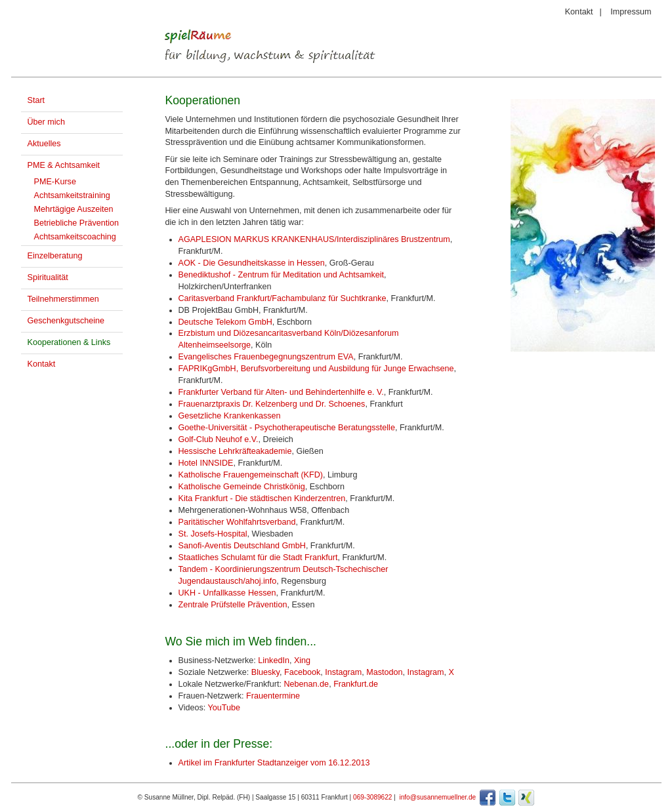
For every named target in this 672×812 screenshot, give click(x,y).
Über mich (46, 122)
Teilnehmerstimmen (63, 299)
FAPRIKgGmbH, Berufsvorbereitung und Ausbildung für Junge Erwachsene (316, 369)
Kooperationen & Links (69, 342)
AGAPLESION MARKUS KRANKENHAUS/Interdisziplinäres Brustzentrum (314, 239)
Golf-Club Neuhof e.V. (219, 439)
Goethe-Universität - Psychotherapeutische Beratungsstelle (287, 428)
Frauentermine (273, 696)
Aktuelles (44, 144)
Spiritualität (48, 277)
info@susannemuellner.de (437, 797)
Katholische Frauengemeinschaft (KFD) (251, 475)
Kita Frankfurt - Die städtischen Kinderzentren (262, 498)
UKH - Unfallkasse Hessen (227, 593)
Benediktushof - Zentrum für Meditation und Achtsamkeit (282, 275)
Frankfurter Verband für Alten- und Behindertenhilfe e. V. (281, 392)
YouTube (224, 708)
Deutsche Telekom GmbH (225, 322)
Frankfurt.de (356, 684)
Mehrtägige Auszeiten (74, 209)
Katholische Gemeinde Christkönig (242, 487)
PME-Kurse (55, 182)
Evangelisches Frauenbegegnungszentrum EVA (266, 357)
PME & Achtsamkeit (64, 165)
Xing (302, 660)
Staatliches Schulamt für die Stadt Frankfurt (258, 558)
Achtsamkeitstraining (72, 195)
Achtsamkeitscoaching (75, 237)
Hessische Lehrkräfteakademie (235, 451)
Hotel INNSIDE (206, 463)
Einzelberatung (55, 256)
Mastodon (384, 672)
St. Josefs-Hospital (213, 534)
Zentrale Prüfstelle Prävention (233, 605)
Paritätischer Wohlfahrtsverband (237, 522)
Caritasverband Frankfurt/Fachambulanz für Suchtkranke (283, 298)
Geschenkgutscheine (66, 321)
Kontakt (579, 12)
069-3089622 (372, 797)
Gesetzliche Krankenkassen (230, 416)
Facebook (302, 672)
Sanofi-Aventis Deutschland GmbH (242, 546)
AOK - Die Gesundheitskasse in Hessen (252, 263)
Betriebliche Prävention (77, 223)
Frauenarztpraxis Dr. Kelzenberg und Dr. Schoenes (272, 404)
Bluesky (265, 672)
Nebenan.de (306, 684)
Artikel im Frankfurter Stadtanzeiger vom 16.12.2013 (274, 763)
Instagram (343, 672)
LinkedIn (274, 660)
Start (36, 100)
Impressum (631, 12)
